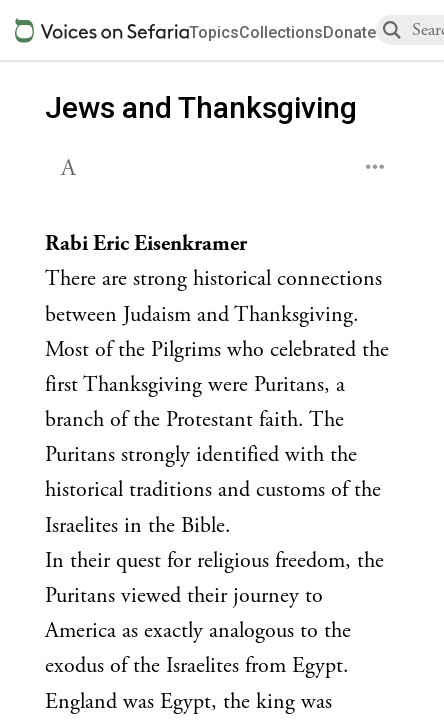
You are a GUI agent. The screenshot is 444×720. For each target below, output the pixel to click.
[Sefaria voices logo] (102, 30)
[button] (70, 165)
